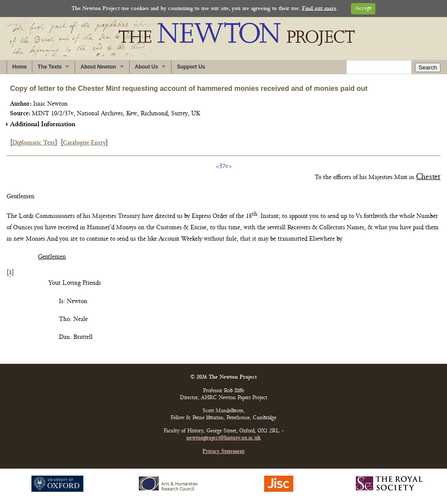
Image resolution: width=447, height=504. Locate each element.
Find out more (319, 9)
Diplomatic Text (34, 143)
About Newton (98, 67)
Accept (363, 9)
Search (428, 67)
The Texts (50, 67)
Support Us (191, 67)
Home (19, 67)
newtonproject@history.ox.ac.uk (223, 438)
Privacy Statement (223, 452)
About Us (146, 67)
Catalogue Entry (84, 143)
